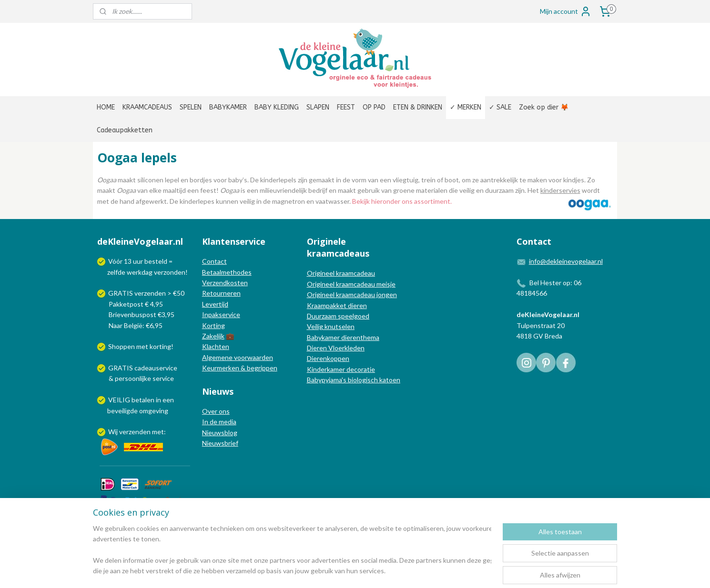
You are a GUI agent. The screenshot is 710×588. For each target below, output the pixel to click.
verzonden (170, 272)
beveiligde (122, 411)
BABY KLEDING (277, 107)
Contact (214, 261)
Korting (213, 325)
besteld (156, 261)
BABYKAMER (228, 107)
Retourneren (221, 293)
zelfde (116, 272)
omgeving (154, 411)
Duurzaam (322, 316)
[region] (292, 550)
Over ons (216, 411)
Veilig (316, 326)
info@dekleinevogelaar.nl (566, 261)
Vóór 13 (121, 261)
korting (160, 346)
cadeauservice (156, 368)
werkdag (140, 272)
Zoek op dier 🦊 (544, 107)
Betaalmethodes (227, 272)
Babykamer (323, 337)
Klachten (216, 346)
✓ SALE (500, 107)
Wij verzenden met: (137, 432)
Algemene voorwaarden (238, 357)
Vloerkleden (346, 348)
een (168, 400)
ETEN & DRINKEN (418, 107)
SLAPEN (318, 107)
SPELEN (191, 107)
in (158, 400)
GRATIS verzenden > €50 (146, 293)
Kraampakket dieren (337, 305)
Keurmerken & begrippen (240, 368)
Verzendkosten (225, 283)
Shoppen (122, 346)
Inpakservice (221, 314)
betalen (143, 400)
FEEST (346, 107)
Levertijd (215, 304)
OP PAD (374, 107)
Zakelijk (213, 336)
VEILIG (120, 400)
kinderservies (560, 190)
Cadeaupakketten (125, 130)
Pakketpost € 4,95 (131, 304)
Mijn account (566, 11)
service (162, 378)
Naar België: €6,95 (136, 325)
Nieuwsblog (220, 433)
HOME (106, 107)
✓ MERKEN (466, 107)
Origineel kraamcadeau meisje (351, 284)
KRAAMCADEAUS (147, 107)
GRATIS (121, 368)
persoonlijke (133, 378)
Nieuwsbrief (220, 443)
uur (138, 261)
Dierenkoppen (328, 358)
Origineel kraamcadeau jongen (352, 294)
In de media (219, 422)
